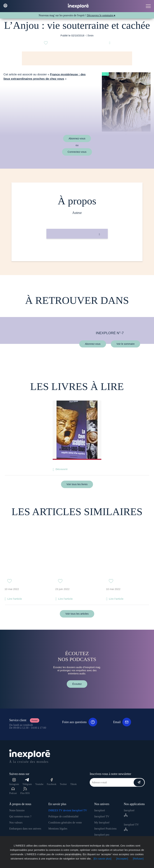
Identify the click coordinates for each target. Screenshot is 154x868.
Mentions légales (58, 829)
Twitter (63, 784)
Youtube (39, 784)
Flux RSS (25, 791)
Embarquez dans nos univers (25, 829)
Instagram (14, 782)
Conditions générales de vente (65, 823)
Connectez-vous (77, 152)
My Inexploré (102, 823)
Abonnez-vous (77, 138)
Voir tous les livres (77, 484)
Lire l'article (15, 599)
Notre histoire (17, 810)
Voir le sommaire (125, 344)
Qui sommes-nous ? (20, 816)
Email (122, 722)
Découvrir (62, 469)
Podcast (13, 791)
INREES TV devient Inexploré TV (68, 810)
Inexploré (100, 810)
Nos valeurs (16, 823)
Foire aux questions (80, 722)
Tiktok (73, 784)
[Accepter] (122, 859)
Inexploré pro (102, 835)
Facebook (52, 782)
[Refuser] (138, 859)
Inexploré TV (102, 816)
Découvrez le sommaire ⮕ (101, 15)
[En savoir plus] (102, 859)
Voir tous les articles (77, 614)
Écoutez (77, 684)
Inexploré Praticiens (105, 829)
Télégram (27, 782)
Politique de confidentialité (63, 816)
